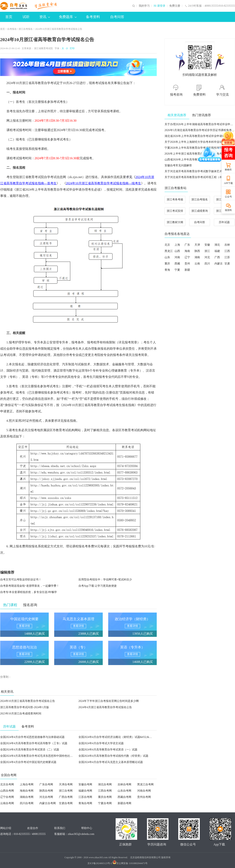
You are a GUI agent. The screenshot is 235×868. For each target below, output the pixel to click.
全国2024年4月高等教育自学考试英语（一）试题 (108, 750)
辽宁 (187, 257)
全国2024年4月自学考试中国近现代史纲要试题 (28, 762)
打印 (72, 48)
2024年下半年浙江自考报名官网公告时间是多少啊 (109, 701)
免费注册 (175, 6)
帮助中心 (87, 828)
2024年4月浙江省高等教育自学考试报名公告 (105, 707)
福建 (217, 251)
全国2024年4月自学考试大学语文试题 (101, 743)
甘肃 (227, 264)
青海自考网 (85, 803)
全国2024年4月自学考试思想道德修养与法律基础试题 (32, 737)
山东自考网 (124, 791)
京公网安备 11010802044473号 (130, 863)
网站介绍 (6, 828)
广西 (217, 257)
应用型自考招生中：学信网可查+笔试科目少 (105, 580)
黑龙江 (169, 251)
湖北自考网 (105, 784)
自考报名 (12, 29)
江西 (227, 251)
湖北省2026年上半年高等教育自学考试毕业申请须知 (196, 136)
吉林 (227, 245)
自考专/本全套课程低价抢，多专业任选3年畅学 (29, 592)
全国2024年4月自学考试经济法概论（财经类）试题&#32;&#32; (116, 737)
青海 (167, 270)
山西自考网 (7, 791)
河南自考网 (144, 791)
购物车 (228, 170)
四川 (207, 264)
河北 (207, 257)
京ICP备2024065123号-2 (100, 863)
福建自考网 (85, 791)
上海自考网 (27, 784)
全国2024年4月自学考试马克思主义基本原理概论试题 (111, 762)
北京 (167, 245)
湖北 (217, 245)
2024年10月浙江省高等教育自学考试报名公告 (28, 701)
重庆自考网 (105, 797)
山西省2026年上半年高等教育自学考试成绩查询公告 (196, 160)
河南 (177, 257)
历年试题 (224, 222)
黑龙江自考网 (145, 784)
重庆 (167, 264)
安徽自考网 (85, 784)
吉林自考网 (124, 784)
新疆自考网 (124, 803)
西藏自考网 (124, 797)
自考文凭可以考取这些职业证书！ (21, 580)
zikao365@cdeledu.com (81, 834)
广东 (187, 245)
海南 (187, 251)
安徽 (207, 245)
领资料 (228, 210)
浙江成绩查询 (200, 211)
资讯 (45, 17)
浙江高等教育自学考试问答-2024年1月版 (25, 707)
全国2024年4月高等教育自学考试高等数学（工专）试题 (34, 743)
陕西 (197, 251)
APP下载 (228, 183)
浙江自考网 (66, 791)
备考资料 (93, 17)
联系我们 (60, 828)
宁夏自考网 (105, 803)
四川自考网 (27, 803)
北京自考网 (7, 784)
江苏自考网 (85, 797)
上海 (177, 245)
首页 (9, 17)
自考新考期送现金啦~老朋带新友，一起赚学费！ (30, 586)
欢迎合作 (33, 828)
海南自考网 (27, 791)
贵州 (187, 264)
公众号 (228, 197)
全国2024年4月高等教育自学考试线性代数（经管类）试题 (113, 756)
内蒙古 (219, 264)
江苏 (227, 257)
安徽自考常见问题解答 (178, 165)
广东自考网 (46, 784)
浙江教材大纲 (175, 222)
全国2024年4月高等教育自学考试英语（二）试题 (30, 750)
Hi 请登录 (159, 6)
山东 (167, 257)
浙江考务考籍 (175, 200)
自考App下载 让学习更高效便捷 (98, 586)
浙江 (207, 251)
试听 (26, 17)
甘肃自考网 (66, 803)
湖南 (197, 257)
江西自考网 (105, 791)
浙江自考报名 (26, 29)
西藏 (177, 264)
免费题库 (68, 17)
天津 (197, 245)
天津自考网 (66, 784)
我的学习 (144, 6)
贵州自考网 (144, 797)
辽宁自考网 (7, 797)
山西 (177, 251)
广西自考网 (66, 797)
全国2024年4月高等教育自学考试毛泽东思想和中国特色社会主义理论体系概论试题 (50, 756)
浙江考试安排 (175, 211)
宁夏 (177, 270)
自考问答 (117, 17)
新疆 (187, 270)
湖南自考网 (27, 797)
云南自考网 (7, 803)
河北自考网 (46, 797)
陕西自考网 (46, 791)
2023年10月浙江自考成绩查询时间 (21, 714)
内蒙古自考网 (48, 803)
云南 (197, 264)
